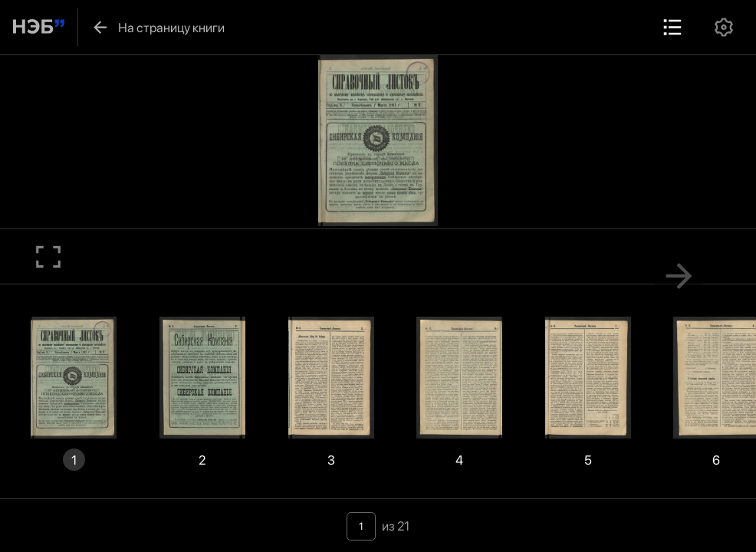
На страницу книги (158, 27)
